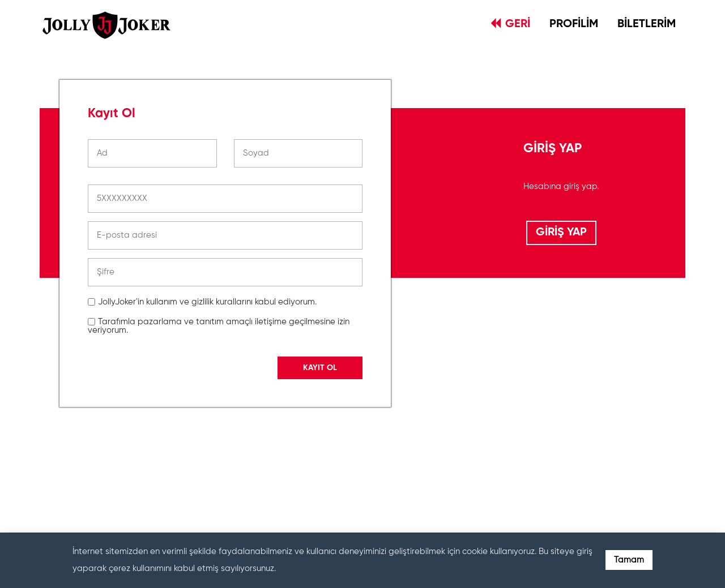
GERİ (511, 24)
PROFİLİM (574, 24)
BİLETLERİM (647, 24)
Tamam (629, 560)
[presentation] (174, 466)
